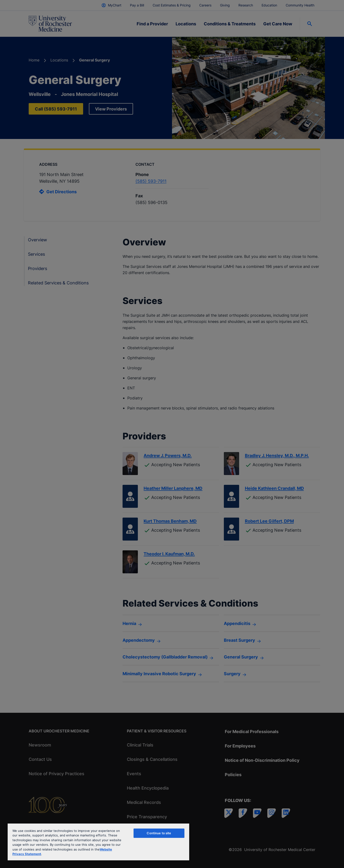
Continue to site (159, 833)
